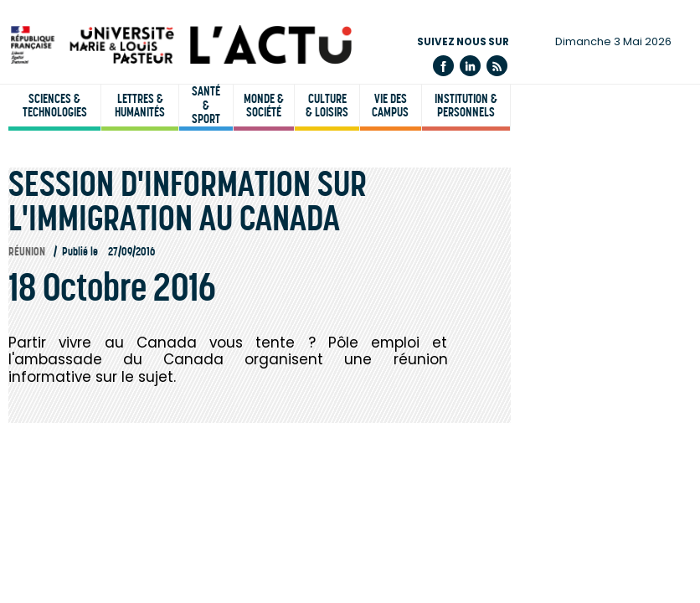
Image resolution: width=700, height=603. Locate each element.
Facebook (443, 66)
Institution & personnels (466, 106)
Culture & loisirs (327, 106)
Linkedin (470, 66)
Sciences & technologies (55, 106)
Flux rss (497, 66)
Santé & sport (206, 106)
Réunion (27, 252)
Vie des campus (390, 106)
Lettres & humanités (140, 106)
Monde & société (264, 106)
